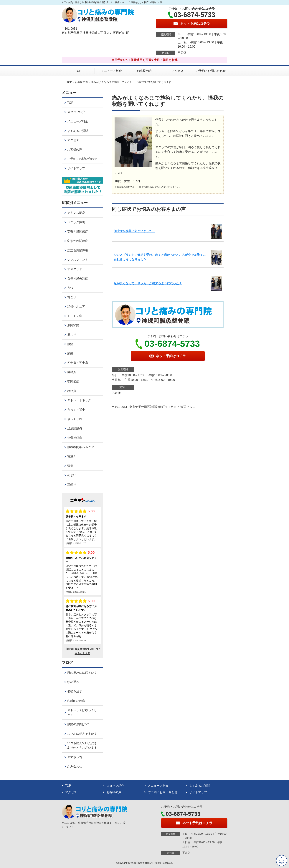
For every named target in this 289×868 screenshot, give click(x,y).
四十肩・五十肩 (78, 363)
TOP (78, 71)
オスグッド (75, 269)
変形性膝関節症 (78, 241)
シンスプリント (78, 260)
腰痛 (70, 344)
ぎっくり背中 (76, 410)
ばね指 (72, 391)
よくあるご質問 (78, 131)
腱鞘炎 (72, 372)
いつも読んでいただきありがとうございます (82, 745)
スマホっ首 (75, 757)
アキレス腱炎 (76, 213)
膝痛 (70, 353)
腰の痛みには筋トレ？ (82, 673)
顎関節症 (73, 381)
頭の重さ (73, 682)
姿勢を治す (75, 691)
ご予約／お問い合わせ (211, 71)
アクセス (178, 71)
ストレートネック (79, 400)
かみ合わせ (75, 766)
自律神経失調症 (78, 278)
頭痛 (70, 466)
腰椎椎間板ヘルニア (81, 447)
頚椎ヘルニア (76, 306)
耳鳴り (72, 485)
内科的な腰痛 (76, 701)
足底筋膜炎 (75, 428)
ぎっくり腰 (75, 419)
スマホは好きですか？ (82, 734)
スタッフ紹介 (76, 112)
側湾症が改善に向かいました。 (134, 231)
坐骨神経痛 (75, 438)
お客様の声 (144, 71)
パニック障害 (76, 222)
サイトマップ (76, 168)
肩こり (72, 335)
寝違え (72, 457)
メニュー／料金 (111, 71)
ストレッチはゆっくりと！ (82, 712)
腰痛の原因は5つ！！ (81, 724)
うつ (70, 288)
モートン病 (75, 316)
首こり (72, 297)
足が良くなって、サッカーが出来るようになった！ (148, 283)
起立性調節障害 (78, 250)
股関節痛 (73, 325)
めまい (72, 475)
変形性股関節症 (78, 232)
